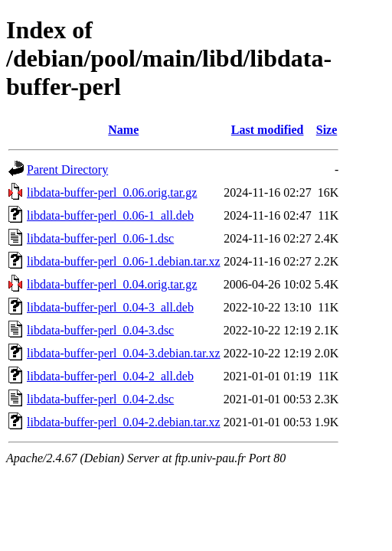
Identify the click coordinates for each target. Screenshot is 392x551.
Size (327, 130)
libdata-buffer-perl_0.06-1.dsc (100, 238)
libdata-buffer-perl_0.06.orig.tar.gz (112, 192)
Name (123, 130)
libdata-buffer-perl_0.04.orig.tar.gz (112, 284)
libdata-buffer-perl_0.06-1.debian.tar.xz (124, 261)
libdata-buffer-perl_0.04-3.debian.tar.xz (124, 353)
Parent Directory (67, 170)
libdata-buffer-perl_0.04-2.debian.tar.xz (124, 422)
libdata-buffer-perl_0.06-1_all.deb (110, 215)
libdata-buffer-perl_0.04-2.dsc (100, 399)
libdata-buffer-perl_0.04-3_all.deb (110, 307)
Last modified (268, 130)
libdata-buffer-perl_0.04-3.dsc (100, 330)
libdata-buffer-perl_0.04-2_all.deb (110, 376)
